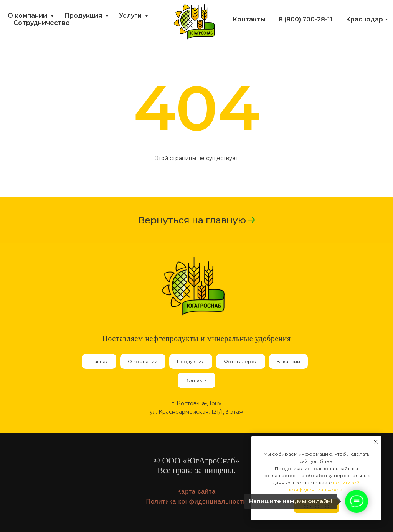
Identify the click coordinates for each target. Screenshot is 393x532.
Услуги (131, 16)
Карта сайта (196, 492)
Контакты (249, 19)
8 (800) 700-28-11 (306, 19)
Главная (99, 361)
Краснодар (364, 19)
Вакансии (288, 361)
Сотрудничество (42, 23)
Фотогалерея (241, 361)
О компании (28, 16)
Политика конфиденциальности (196, 501)
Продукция (84, 16)
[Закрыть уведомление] (376, 442)
